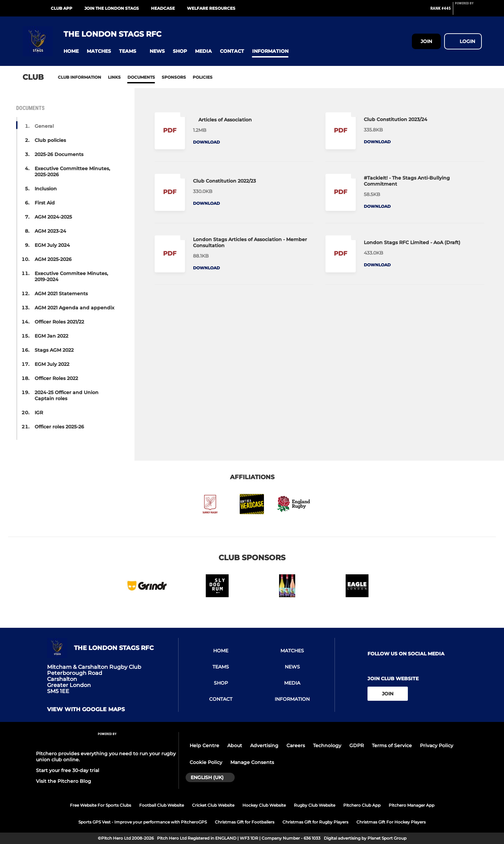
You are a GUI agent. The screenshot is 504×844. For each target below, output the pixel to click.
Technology (327, 745)
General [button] (44, 126)
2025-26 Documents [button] (59, 154)
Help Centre (204, 745)
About (235, 745)
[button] (71, 51)
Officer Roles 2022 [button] (56, 378)
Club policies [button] (50, 140)
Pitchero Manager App (412, 805)
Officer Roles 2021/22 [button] (59, 322)
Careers (296, 745)
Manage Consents (252, 762)
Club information (80, 77)
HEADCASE (163, 8)
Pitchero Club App (362, 805)
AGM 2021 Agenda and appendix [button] (74, 308)
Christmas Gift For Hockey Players (391, 822)
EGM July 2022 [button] (52, 364)
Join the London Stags (112, 8)
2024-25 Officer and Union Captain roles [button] (67, 395)
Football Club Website (162, 805)
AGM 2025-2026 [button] (53, 259)
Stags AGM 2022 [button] (54, 350)
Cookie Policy (206, 762)
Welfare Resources (211, 8)
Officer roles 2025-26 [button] (59, 427)
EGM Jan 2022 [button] (51, 336)
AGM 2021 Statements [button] (61, 294)
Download (206, 142)
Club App (62, 8)
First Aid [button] (45, 203)
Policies (203, 77)
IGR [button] (39, 413)
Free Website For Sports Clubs (101, 805)
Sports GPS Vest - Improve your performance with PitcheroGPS (143, 822)
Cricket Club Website (213, 805)
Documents (141, 77)
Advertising (264, 745)
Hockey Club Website (264, 805)
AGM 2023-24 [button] (50, 231)
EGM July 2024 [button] (52, 245)
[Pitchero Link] (468, 11)
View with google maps (86, 709)
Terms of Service (392, 745)
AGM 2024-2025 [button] (53, 217)
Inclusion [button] (46, 189)
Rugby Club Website (315, 805)
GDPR (357, 745)
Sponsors (174, 77)
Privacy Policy (437, 745)
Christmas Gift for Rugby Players (315, 822)
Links (114, 77)
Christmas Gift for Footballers (245, 822)
